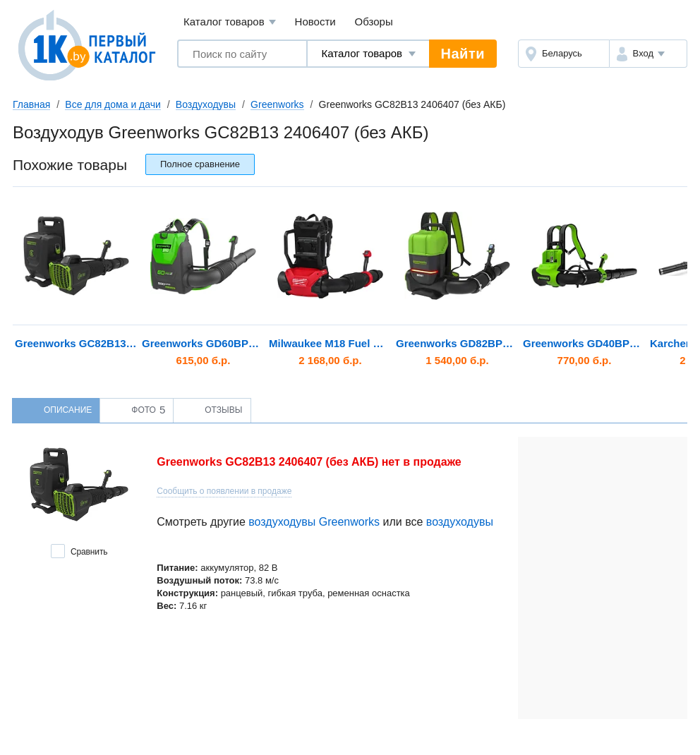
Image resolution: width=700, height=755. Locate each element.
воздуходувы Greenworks (314, 522)
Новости (315, 22)
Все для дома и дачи (113, 104)
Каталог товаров (230, 22)
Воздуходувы (206, 104)
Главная (31, 104)
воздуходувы (460, 522)
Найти (463, 54)
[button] (648, 54)
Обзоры (374, 22)
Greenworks (277, 104)
